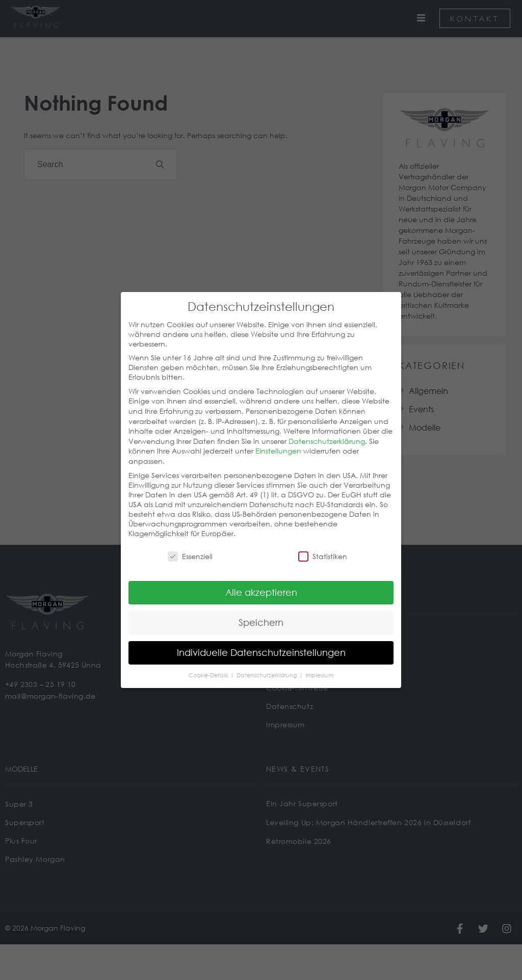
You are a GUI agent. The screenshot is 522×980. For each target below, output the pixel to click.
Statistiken (323, 551)
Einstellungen (278, 446)
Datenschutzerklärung (327, 436)
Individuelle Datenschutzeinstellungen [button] (261, 647)
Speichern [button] (261, 617)
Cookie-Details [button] (209, 670)
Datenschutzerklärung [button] (267, 670)
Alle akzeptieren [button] (261, 587)
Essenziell (190, 551)
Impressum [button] (319, 670)
